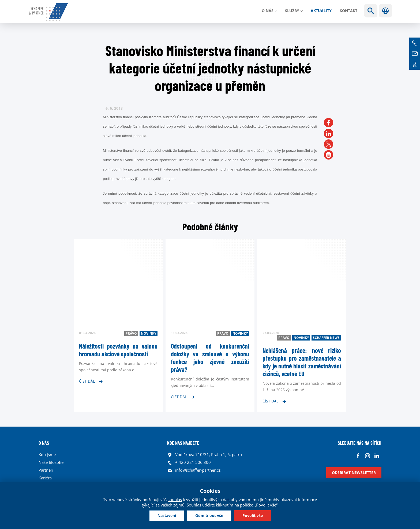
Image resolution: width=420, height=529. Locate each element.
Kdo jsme (47, 454)
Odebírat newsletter (354, 473)
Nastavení (167, 515)
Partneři (46, 470)
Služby (292, 11)
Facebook (358, 456)
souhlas (175, 500)
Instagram (367, 456)
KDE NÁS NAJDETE (183, 443)
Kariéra (45, 478)
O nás (268, 11)
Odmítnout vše (209, 515)
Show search (371, 11)
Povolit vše (253, 515)
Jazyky (385, 11)
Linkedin (377, 456)
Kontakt (348, 11)
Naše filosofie (51, 462)
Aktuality (321, 11)
